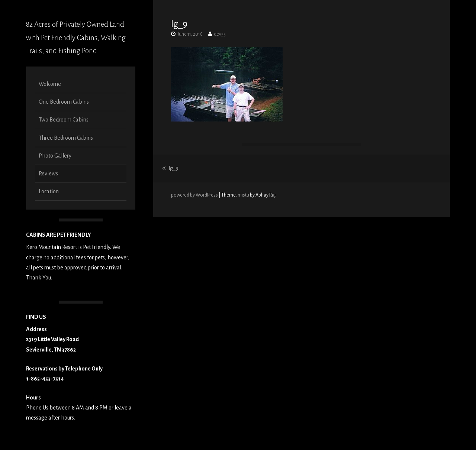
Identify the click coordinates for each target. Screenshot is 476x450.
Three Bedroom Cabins (66, 138)
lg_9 (170, 168)
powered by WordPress (195, 195)
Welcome (50, 84)
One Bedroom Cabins (64, 102)
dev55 (220, 34)
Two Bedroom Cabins (64, 120)
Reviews (48, 174)
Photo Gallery (55, 156)
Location (49, 191)
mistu (243, 195)
